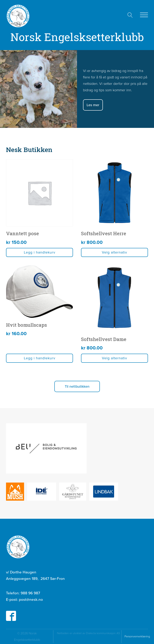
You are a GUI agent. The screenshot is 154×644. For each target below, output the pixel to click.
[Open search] (130, 15)
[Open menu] (144, 15)
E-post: (24, 600)
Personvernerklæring (137, 636)
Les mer (93, 105)
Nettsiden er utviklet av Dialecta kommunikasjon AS (89, 636)
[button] (77, 386)
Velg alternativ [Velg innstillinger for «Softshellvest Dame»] (114, 358)
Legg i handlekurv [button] (40, 252)
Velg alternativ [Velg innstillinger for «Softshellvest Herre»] (114, 252)
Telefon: (23, 593)
